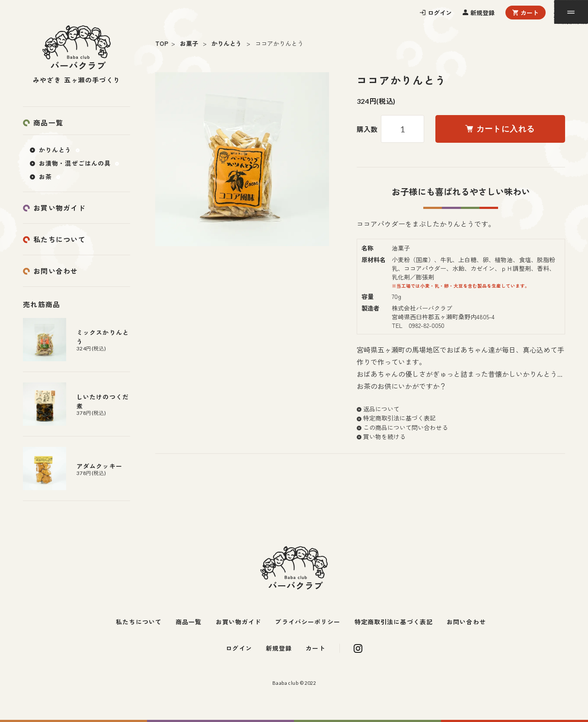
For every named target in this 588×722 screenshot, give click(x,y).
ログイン (440, 13)
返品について (381, 409)
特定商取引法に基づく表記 (399, 418)
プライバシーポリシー (308, 622)
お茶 (45, 176)
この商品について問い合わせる (406, 427)
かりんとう (227, 43)
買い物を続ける (384, 436)
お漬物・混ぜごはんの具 (75, 163)
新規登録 (483, 13)
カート (530, 13)
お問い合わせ (56, 271)
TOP (162, 43)
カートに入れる (500, 129)
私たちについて (59, 239)
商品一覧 (48, 122)
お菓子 (189, 43)
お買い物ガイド (59, 208)
